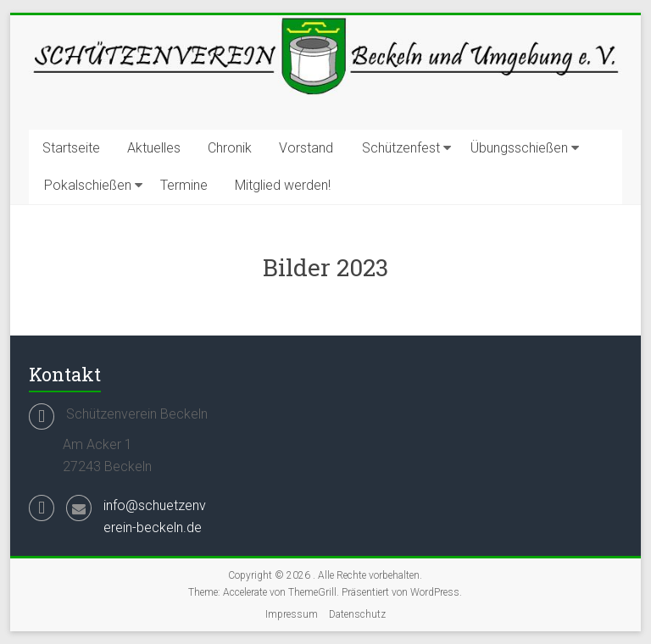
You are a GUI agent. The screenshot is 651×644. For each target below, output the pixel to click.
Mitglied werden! (283, 185)
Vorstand (306, 148)
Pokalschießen (88, 185)
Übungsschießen (519, 148)
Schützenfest (401, 148)
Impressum (292, 614)
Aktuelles (154, 148)
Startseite (71, 148)
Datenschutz (357, 614)
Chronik (230, 148)
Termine (184, 185)
